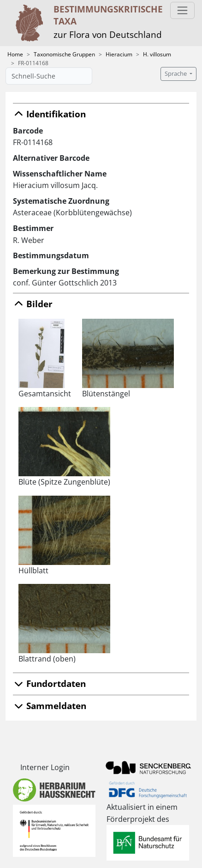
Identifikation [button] (49, 114)
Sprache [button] (176, 74)
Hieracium (119, 54)
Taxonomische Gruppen (64, 54)
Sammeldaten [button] (50, 706)
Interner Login (45, 767)
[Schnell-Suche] (49, 76)
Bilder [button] (33, 304)
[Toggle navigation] (182, 10)
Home (15, 54)
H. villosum (157, 54)
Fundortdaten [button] (49, 683)
